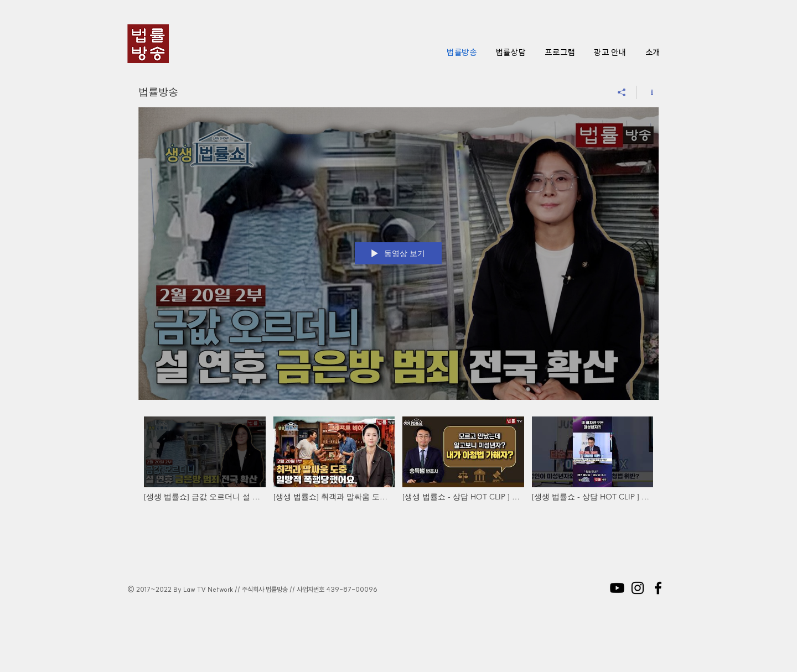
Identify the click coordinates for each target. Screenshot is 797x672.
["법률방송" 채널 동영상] (398, 472)
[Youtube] (617, 588)
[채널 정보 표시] (648, 92)
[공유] (622, 92)
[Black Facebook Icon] (658, 588)
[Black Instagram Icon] (638, 588)
